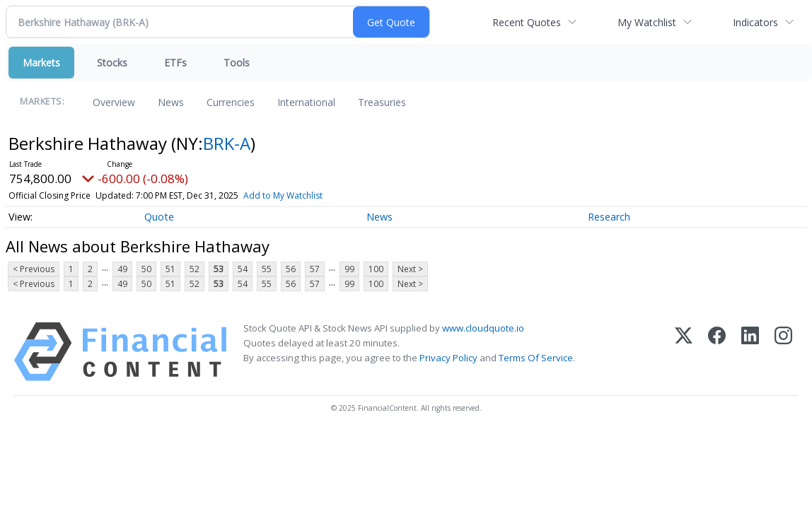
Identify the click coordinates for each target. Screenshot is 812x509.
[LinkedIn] (750, 352)
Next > (410, 269)
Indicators (755, 22)
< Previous (34, 269)
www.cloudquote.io (483, 328)
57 (315, 269)
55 (267, 269)
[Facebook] (717, 352)
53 (219, 269)
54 (243, 269)
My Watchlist (647, 22)
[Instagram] (783, 352)
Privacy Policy (448, 358)
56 (291, 269)
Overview (114, 102)
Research (609, 217)
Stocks (112, 63)
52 (195, 269)
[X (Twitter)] (684, 352)
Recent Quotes (527, 22)
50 (146, 269)
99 (349, 269)
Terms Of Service (536, 358)
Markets (41, 63)
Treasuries (382, 102)
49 (122, 269)
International (306, 102)
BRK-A (227, 143)
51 (170, 269)
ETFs (175, 63)
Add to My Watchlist (283, 195)
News (171, 102)
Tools (237, 63)
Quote (159, 217)
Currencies (231, 102)
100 (376, 269)
